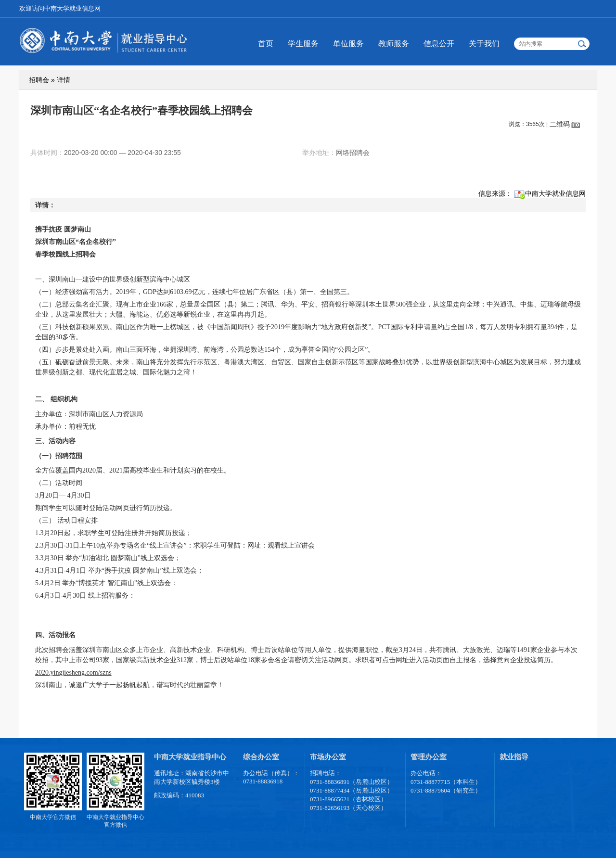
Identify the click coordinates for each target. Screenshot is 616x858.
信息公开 (439, 44)
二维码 (560, 124)
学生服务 (303, 44)
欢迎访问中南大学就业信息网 (60, 8)
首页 (266, 44)
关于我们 (484, 44)
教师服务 (394, 44)
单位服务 (348, 44)
